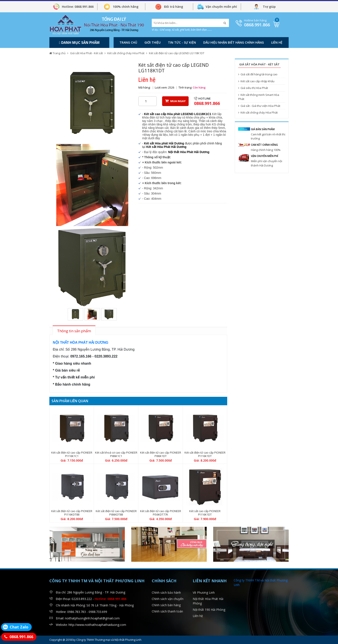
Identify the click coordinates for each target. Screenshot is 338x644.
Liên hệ (277, 42)
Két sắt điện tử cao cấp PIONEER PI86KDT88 (116, 513)
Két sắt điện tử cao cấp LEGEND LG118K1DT (177, 53)
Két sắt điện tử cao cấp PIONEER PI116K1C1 (72, 454)
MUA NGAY (175, 101)
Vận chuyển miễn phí (221, 7)
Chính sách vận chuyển (168, 599)
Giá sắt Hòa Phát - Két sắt (86, 53)
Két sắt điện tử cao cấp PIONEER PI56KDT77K (161, 513)
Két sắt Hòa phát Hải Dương (164, 143)
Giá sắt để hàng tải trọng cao (258, 74)
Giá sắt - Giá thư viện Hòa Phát (259, 106)
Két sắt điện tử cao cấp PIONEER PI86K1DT (161, 454)
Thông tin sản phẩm (74, 331)
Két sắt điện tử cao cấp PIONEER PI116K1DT (205, 454)
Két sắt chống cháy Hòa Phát (126, 53)
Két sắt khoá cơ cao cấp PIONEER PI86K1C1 (116, 454)
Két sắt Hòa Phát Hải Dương (166, 147)
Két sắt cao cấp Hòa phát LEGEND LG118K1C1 (178, 114)
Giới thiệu (153, 42)
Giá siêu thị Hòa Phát (253, 88)
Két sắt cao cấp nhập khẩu (256, 81)
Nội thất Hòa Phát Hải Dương (189, 152)
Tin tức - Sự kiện (182, 42)
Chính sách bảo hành (166, 593)
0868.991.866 (257, 25)
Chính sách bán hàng (166, 605)
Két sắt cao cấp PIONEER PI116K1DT (205, 513)
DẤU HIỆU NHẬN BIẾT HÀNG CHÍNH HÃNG (234, 42)
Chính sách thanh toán (167, 611)
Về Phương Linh (204, 593)
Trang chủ (128, 42)
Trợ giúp (269, 7)
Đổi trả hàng (174, 7)
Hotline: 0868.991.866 (78, 7)
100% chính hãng (126, 7)
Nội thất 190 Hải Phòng (209, 610)
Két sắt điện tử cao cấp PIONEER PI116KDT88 (72, 513)
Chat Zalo (19, 627)
